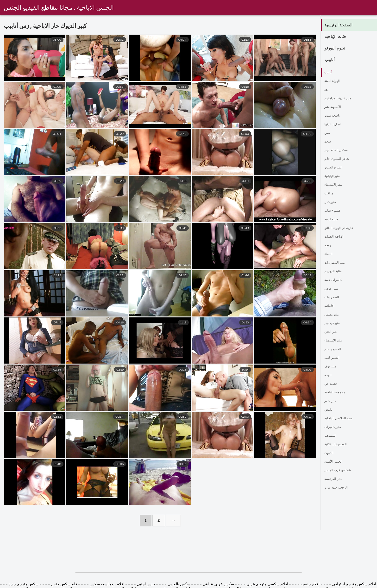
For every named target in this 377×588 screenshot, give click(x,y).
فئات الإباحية (339, 37)
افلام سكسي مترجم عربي (267, 584)
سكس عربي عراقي (218, 584)
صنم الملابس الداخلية (341, 419)
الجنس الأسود (335, 462)
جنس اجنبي (145, 584)
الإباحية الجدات (336, 237)
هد (326, 90)
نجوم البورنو (338, 49)
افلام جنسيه (310, 584)
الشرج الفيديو (335, 168)
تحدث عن (332, 384)
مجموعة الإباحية (337, 393)
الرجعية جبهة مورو (339, 488)
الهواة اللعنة (333, 81)
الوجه (329, 375)
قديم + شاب (334, 211)
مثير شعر (332, 401)
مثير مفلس (333, 315)
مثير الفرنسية (335, 479)
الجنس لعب (334, 358)
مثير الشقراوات (337, 263)
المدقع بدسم (334, 349)
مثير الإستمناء (335, 341)
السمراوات (333, 297)
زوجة (329, 246)
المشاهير (331, 436)
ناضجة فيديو (334, 116)
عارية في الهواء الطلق (342, 228)
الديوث (330, 453)
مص (328, 133)
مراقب (330, 194)
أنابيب (331, 60)
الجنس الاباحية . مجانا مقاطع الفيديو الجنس (59, 8)
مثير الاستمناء (335, 185)
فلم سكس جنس (64, 584)
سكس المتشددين (338, 150)
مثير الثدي (332, 332)
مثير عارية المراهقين (341, 99)
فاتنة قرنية (333, 220)
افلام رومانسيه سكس (107, 584)
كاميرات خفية (335, 280)
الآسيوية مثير (334, 107)
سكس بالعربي (179, 584)
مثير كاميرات (335, 427)
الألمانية (330, 306)
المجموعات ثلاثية (338, 445)
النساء (329, 254)
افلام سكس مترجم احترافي (354, 584)
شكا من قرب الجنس (341, 470)
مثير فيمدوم (334, 323)
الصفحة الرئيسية (343, 25)
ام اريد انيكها (334, 124)
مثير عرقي (333, 289)
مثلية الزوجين (335, 272)
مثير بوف (332, 367)
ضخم (329, 142)
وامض (329, 410)
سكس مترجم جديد (23, 584)
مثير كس (332, 202)
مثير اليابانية (334, 176)
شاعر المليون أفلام (339, 159)
